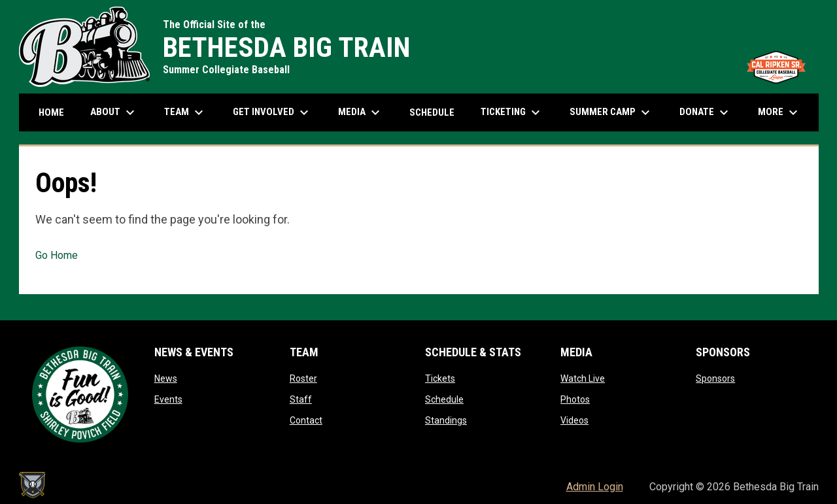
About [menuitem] (114, 112)
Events (168, 399)
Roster (303, 378)
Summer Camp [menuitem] (611, 112)
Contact (306, 420)
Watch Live (583, 378)
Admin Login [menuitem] (595, 487)
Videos (574, 420)
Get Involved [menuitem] (272, 112)
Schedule (444, 399)
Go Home (57, 255)
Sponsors (715, 378)
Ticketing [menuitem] (512, 112)
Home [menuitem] (51, 112)
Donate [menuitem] (706, 112)
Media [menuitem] (361, 112)
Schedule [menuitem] (432, 112)
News (166, 378)
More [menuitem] (779, 112)
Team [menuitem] (185, 112)
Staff (301, 399)
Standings (446, 420)
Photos (575, 399)
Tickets (440, 378)
